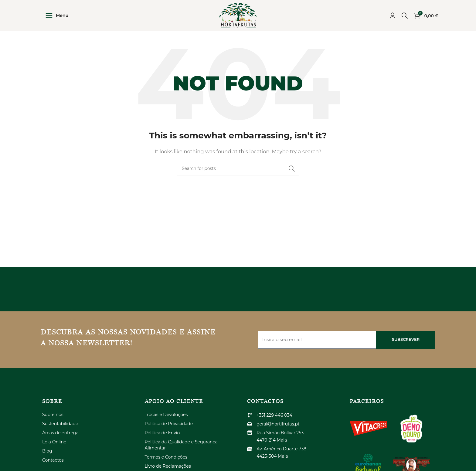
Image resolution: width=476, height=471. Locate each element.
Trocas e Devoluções (166, 420)
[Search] (405, 18)
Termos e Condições (166, 462)
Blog (47, 456)
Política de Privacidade (169, 429)
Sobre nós (53, 420)
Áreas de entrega (60, 438)
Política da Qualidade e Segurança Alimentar (181, 450)
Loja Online (54, 447)
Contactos (53, 465)
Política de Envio (162, 438)
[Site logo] (238, 18)
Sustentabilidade (60, 429)
